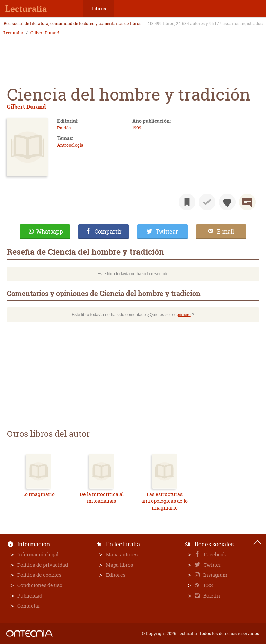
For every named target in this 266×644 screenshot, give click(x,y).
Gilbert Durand (45, 33)
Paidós (64, 128)
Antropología (70, 145)
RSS (208, 585)
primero (184, 315)
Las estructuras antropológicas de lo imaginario (165, 501)
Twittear (167, 232)
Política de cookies (39, 575)
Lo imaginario (38, 494)
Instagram (215, 575)
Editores (116, 575)
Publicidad (30, 596)
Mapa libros (119, 565)
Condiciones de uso (40, 585)
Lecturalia (13, 33)
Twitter (212, 565)
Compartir (108, 232)
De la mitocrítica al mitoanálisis (102, 498)
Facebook (215, 554)
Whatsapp (50, 232)
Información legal (38, 554)
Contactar (29, 606)
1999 (137, 128)
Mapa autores (122, 554)
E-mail (225, 232)
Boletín (211, 596)
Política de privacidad (43, 565)
